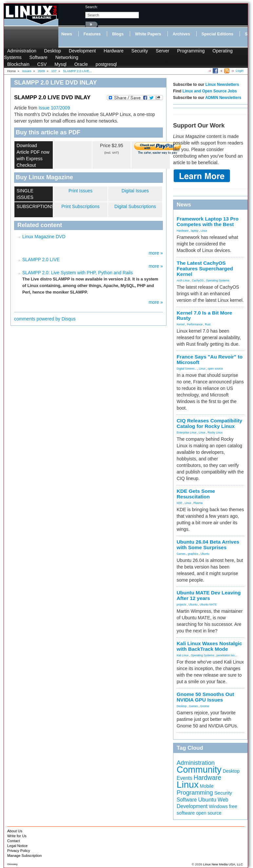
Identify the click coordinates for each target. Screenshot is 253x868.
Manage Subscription (24, 856)
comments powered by (45, 319)
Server (162, 51)
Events (185, 778)
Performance (195, 324)
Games (181, 554)
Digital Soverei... (187, 369)
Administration (22, 51)
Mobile (207, 786)
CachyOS (198, 280)
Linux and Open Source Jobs (210, 91)
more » (156, 253)
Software (39, 57)
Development (82, 51)
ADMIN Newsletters (223, 98)
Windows (218, 806)
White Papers (148, 34)
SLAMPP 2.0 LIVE (41, 260)
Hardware (114, 51)
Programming (191, 51)
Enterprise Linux (187, 433)
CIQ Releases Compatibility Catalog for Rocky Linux (209, 423)
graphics (193, 554)
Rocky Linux (215, 433)
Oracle (81, 64)
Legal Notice (17, 846)
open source (215, 369)
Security (140, 51)
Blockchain (18, 64)
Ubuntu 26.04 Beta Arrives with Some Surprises (208, 545)
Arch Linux (183, 280)
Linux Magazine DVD (44, 237)
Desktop (53, 51)
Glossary (12, 864)
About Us (15, 831)
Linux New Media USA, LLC (223, 864)
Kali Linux (183, 655)
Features (92, 34)
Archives (181, 34)
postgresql (106, 64)
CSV (42, 64)
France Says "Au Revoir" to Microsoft (210, 359)
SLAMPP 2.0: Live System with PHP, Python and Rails (78, 273)
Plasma (198, 503)
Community (199, 770)
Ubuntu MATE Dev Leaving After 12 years (209, 595)
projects (181, 605)
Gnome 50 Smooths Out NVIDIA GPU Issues (205, 697)
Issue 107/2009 (54, 108)
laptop (195, 231)
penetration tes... (227, 655)
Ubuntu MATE (208, 605)
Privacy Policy (19, 851)
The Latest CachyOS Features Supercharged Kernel (205, 269)
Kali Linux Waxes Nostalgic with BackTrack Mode (209, 646)
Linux (204, 231)
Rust (208, 324)
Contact (14, 841)
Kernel (181, 324)
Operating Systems (217, 280)
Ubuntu (205, 554)
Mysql (60, 64)
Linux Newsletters (222, 85)
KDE (179, 503)
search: (92, 7)
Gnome (205, 706)
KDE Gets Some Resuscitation (196, 494)
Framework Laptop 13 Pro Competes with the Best (208, 222)
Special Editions (217, 34)
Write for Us (17, 836)
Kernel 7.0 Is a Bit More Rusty (204, 316)
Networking (67, 57)
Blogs (118, 34)
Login (240, 71)
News (67, 34)
